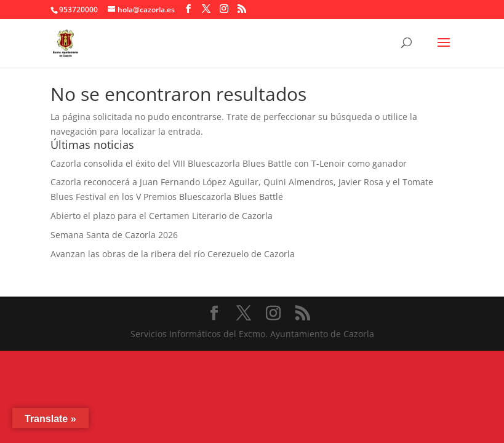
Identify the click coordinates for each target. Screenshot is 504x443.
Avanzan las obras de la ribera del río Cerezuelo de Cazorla (173, 254)
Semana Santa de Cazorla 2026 (114, 235)
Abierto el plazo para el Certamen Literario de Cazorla (162, 216)
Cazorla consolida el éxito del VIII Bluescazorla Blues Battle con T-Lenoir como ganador (229, 163)
